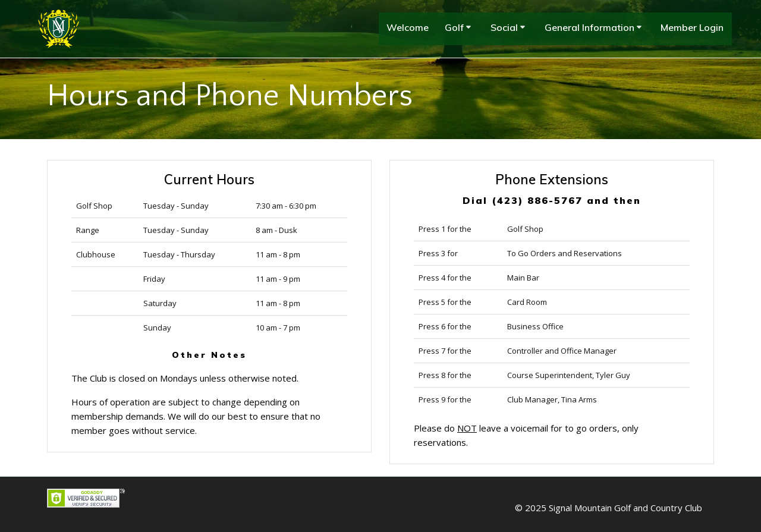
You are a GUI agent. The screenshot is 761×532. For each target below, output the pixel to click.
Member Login (692, 27)
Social (504, 27)
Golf (454, 27)
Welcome (408, 27)
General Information (589, 27)
